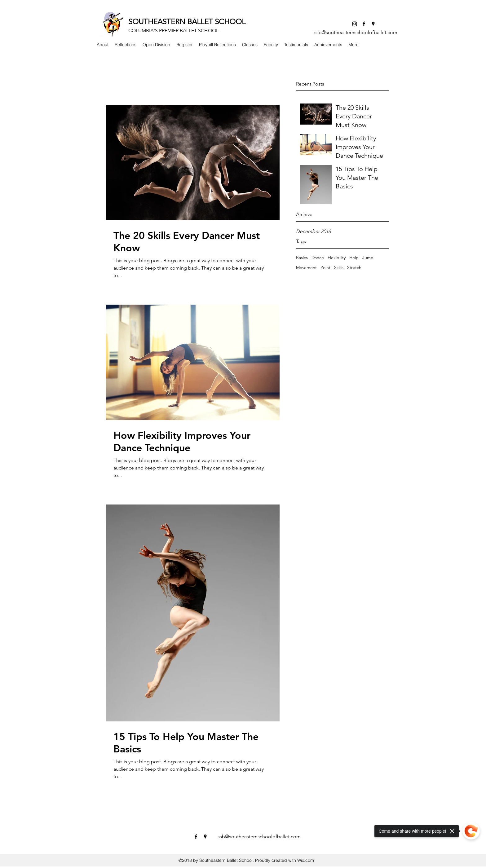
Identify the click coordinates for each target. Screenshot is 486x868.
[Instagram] (355, 24)
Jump (368, 258)
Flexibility (337, 258)
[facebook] (364, 24)
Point (325, 267)
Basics (302, 258)
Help (354, 258)
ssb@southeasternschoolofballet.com (356, 32)
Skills (339, 267)
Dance (318, 258)
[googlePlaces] (373, 24)
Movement (306, 267)
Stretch (354, 267)
